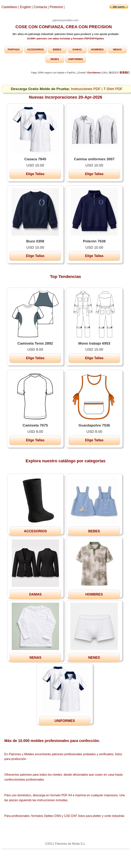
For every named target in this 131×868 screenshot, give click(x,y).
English (26, 7)
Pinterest (57, 7)
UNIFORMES (76, 59)
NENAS (117, 49)
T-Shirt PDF (113, 89)
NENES (55, 59)
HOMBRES (97, 49)
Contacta (41, 7)
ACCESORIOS (35, 49)
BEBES (57, 49)
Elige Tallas (35, 174)
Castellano (9, 7)
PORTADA (14, 49)
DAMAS (77, 49)
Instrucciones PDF (86, 89)
